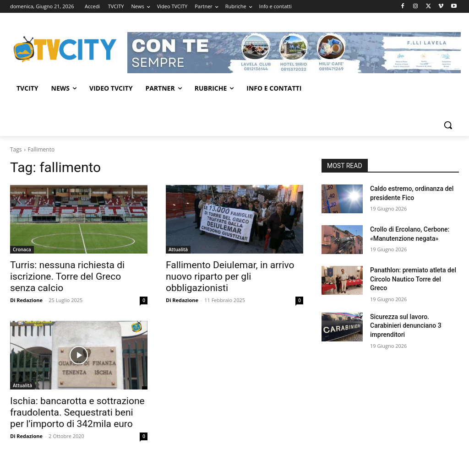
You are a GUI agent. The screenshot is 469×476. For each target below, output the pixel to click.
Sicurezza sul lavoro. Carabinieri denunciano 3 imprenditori (406, 326)
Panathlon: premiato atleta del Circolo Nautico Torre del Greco (413, 279)
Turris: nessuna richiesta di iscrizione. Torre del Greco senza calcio (67, 276)
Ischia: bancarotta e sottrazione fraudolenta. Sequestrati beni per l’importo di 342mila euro (77, 412)
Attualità (178, 249)
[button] (448, 125)
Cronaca (22, 249)
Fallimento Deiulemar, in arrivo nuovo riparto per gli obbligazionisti (230, 276)
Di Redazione (26, 300)
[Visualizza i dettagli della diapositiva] (294, 53)
